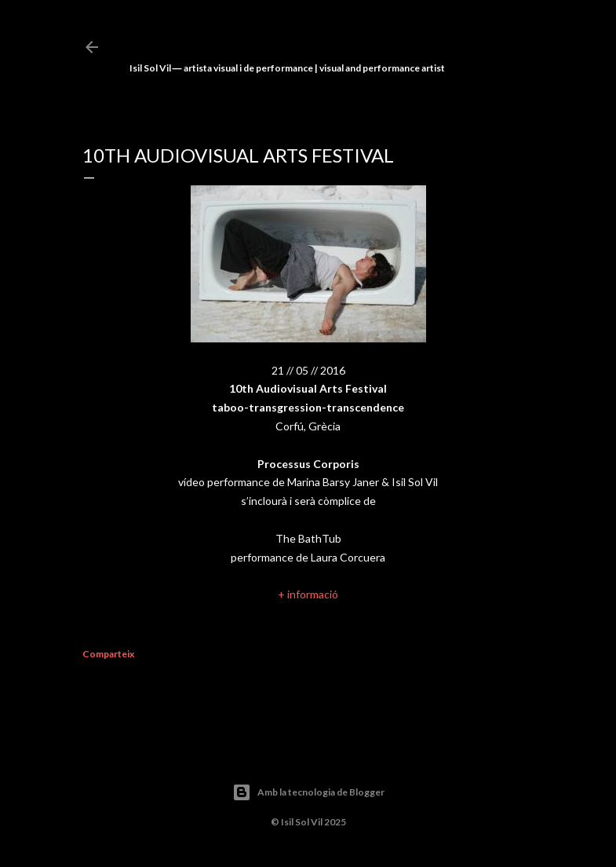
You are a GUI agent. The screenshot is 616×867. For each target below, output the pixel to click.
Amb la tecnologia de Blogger (308, 792)
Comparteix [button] (108, 654)
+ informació (308, 594)
